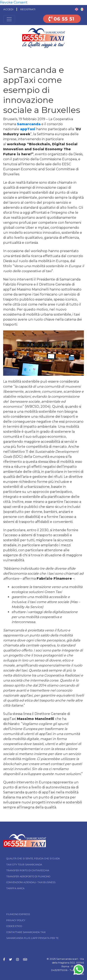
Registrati (28, 9)
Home (4, 54)
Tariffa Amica (15, 888)
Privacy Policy (16, 920)
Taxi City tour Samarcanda (24, 865)
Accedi (8, 9)
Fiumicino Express (18, 914)
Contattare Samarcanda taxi (26, 932)
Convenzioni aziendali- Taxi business (31, 882)
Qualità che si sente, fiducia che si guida (33, 859)
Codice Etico (14, 926)
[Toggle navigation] (9, 19)
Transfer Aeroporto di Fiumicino (28, 876)
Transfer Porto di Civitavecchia (28, 870)
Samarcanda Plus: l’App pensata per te (32, 938)
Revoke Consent (14, 2)
